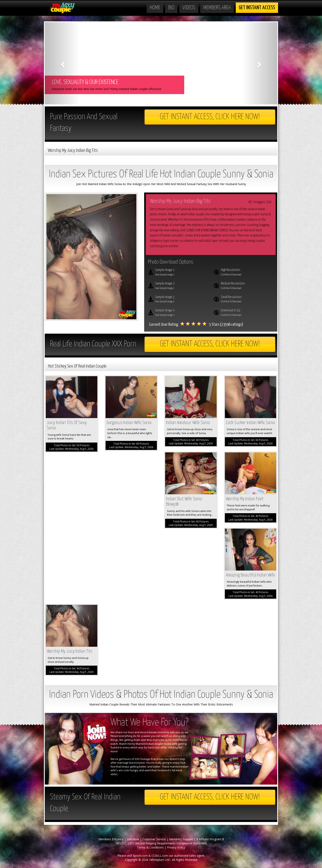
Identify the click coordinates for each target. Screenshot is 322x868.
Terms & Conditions (150, 847)
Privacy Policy (176, 847)
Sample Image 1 (181, 273)
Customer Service (154, 839)
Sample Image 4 (181, 313)
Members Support (181, 839)
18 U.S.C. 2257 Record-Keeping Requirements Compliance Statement (161, 843)
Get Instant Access (257, 8)
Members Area (217, 8)
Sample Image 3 (181, 300)
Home (155, 8)
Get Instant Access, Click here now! (210, 117)
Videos (189, 8)
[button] (62, 63)
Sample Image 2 (181, 286)
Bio (171, 8)
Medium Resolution (247, 286)
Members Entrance (111, 839)
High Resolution (247, 273)
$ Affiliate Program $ (210, 839)
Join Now (133, 839)
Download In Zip (247, 313)
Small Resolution (247, 300)
